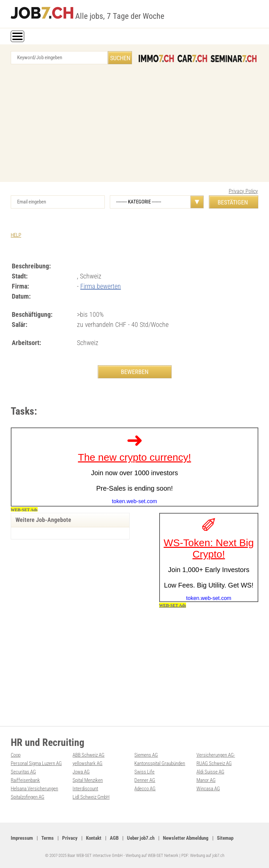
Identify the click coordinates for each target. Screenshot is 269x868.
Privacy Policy (243, 191)
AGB (114, 838)
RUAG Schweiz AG (214, 763)
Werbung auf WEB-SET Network (152, 855)
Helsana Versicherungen (34, 789)
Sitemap (225, 838)
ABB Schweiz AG (88, 755)
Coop (16, 755)
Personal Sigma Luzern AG (36, 763)
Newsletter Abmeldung (186, 838)
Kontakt (94, 838)
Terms (48, 838)
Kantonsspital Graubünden (160, 763)
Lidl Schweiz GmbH (91, 797)
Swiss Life (144, 772)
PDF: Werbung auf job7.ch (203, 855)
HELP (16, 235)
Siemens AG (146, 755)
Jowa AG (81, 772)
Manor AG (206, 780)
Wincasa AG (208, 789)
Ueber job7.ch (141, 838)
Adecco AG (145, 789)
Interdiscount (85, 789)
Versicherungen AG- (216, 755)
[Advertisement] (134, 125)
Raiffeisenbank (25, 780)
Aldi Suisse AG (210, 772)
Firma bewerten (101, 286)
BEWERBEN (135, 372)
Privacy (70, 838)
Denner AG (145, 780)
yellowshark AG (87, 763)
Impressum (22, 838)
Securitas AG (23, 772)
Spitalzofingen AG (28, 797)
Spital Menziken (88, 780)
